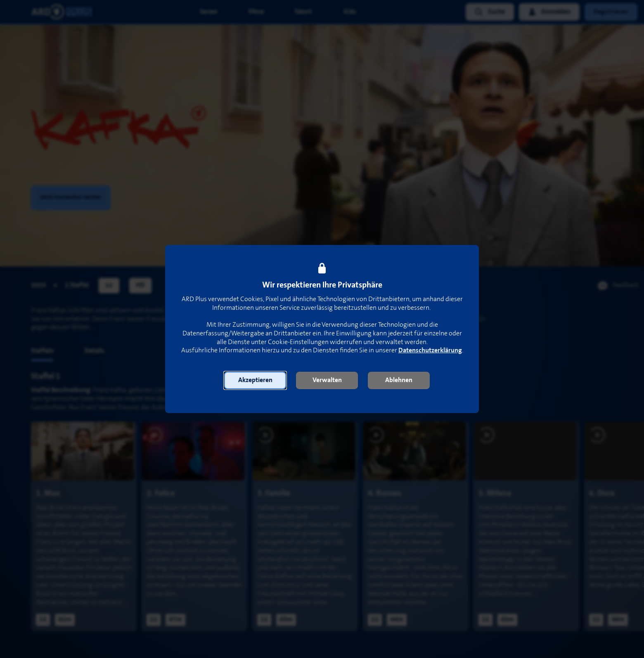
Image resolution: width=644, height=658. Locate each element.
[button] (255, 380)
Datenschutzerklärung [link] (430, 350)
